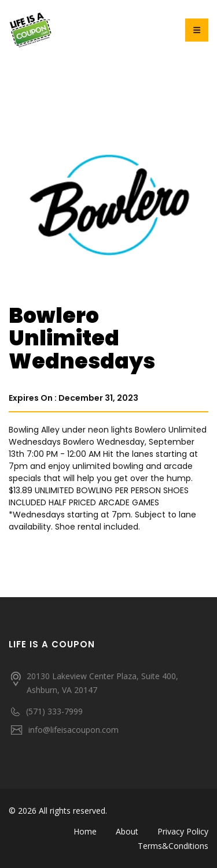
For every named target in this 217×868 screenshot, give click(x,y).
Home (85, 831)
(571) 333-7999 (54, 711)
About (127, 831)
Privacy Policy (183, 831)
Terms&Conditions (173, 846)
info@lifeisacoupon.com (73, 730)
